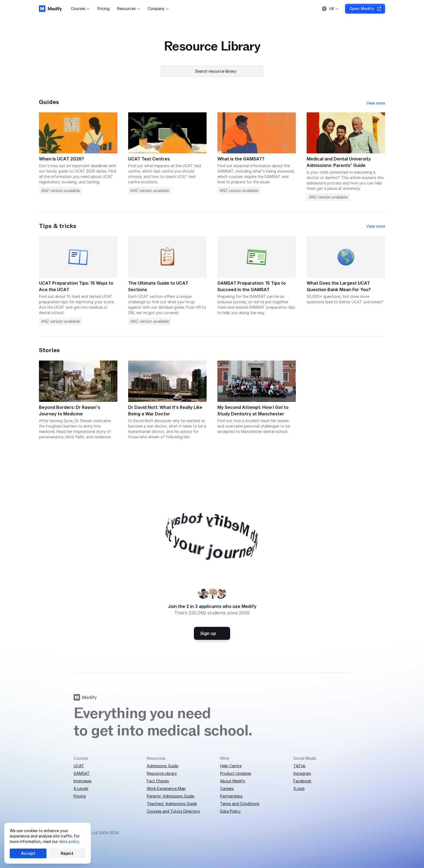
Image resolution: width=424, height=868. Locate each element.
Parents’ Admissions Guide (170, 796)
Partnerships (231, 796)
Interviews (83, 781)
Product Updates (236, 773)
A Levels (81, 788)
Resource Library (162, 773)
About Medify (233, 781)
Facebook (302, 781)
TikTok (299, 766)
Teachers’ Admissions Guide (172, 804)
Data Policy (230, 811)
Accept (28, 853)
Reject (67, 853)
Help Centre (231, 766)
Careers (227, 788)
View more (376, 103)
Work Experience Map (166, 788)
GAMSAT (82, 773)
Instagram (302, 773)
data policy (69, 841)
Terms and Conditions (240, 804)
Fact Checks (158, 781)
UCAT (79, 766)
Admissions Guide (163, 766)
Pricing (80, 796)
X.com (299, 788)
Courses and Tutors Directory (173, 811)
